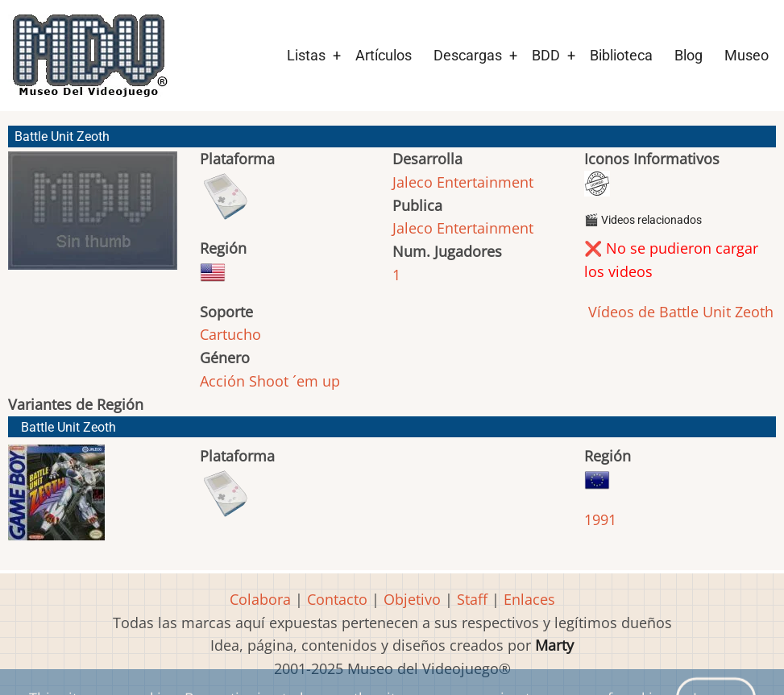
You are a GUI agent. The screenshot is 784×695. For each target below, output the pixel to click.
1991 (600, 519)
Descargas (468, 55)
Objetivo (412, 599)
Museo (747, 55)
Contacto (337, 599)
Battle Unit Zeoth (68, 427)
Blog (689, 55)
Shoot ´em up (295, 381)
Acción (222, 381)
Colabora (260, 599)
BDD (546, 55)
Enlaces (529, 599)
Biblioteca (621, 55)
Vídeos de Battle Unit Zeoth (679, 312)
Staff (472, 599)
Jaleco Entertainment (463, 182)
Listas (306, 55)
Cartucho (230, 334)
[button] (93, 218)
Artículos (384, 55)
